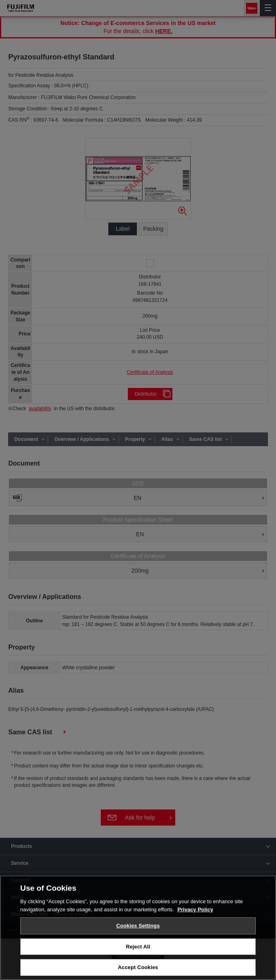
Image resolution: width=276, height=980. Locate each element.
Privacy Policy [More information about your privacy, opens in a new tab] (195, 909)
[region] (138, 928)
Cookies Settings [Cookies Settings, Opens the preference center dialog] (138, 926)
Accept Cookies (138, 967)
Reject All (138, 947)
